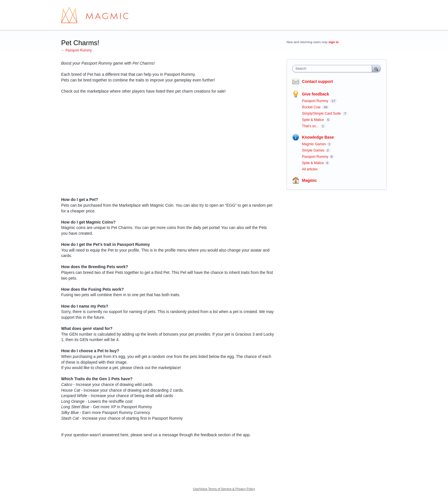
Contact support (317, 81)
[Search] (376, 68)
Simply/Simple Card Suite (322, 113)
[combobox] (334, 69)
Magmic (309, 180)
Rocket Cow (312, 107)
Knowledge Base (318, 137)
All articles (310, 169)
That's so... (311, 126)
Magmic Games (314, 144)
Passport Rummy (316, 101)
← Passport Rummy (76, 50)
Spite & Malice (313, 120)
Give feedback (316, 94)
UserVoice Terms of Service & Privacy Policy (224, 489)
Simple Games (313, 150)
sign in (334, 42)
